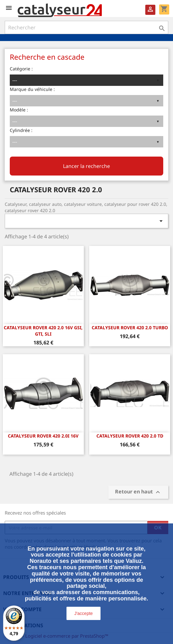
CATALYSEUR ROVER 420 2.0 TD (130, 436)
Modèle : (19, 110)
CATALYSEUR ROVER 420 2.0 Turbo (130, 328)
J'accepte (84, 613)
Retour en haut (138, 492)
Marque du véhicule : (32, 89)
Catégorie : (21, 69)
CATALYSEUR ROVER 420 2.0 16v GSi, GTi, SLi (43, 331)
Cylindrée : (21, 130)
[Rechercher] (86, 27)
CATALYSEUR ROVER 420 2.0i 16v (43, 436)
